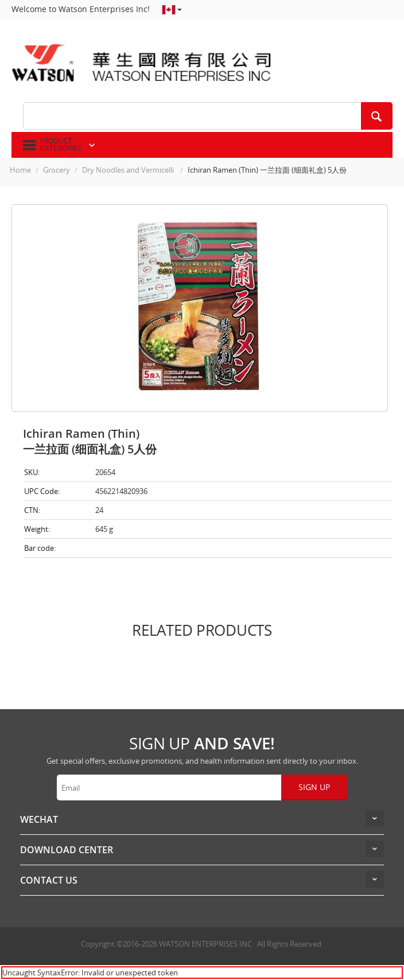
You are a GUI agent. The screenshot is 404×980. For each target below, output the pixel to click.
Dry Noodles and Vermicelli (129, 170)
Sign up (314, 787)
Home (20, 170)
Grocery (57, 170)
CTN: (32, 510)
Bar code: (40, 548)
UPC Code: (42, 491)
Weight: (37, 529)
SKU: (32, 472)
